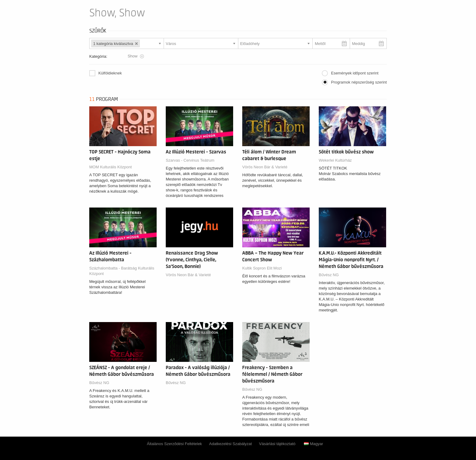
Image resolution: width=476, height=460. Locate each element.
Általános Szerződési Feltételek (174, 444)
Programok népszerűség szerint (359, 82)
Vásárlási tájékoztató (277, 444)
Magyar (313, 444)
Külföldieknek (110, 73)
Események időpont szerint (355, 73)
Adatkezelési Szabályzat (231, 444)
